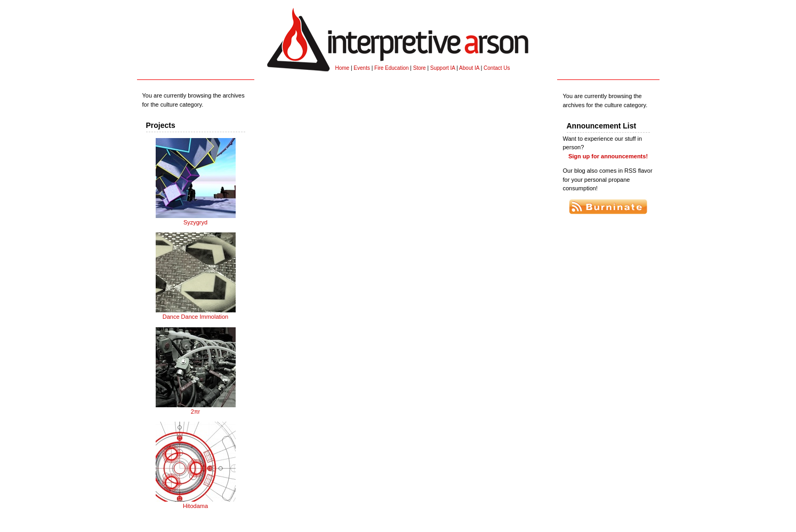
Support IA (443, 68)
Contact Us (497, 68)
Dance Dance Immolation (196, 313)
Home (343, 68)
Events (362, 68)
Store (420, 68)
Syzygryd (196, 219)
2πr (196, 408)
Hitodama (196, 503)
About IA (469, 68)
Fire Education (391, 68)
